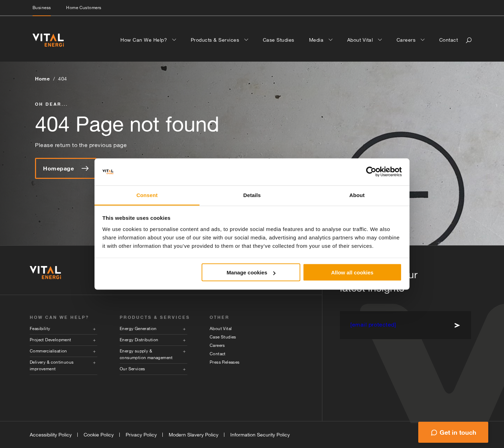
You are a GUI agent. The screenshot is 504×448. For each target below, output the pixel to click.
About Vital (361, 40)
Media (317, 40)
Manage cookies (251, 272)
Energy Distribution (139, 340)
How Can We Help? (145, 40)
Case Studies (279, 40)
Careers (407, 40)
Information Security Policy (260, 435)
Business (42, 8)
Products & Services (216, 40)
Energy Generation (138, 329)
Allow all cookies (352, 272)
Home (42, 79)
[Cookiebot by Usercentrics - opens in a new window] (371, 172)
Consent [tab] (147, 195)
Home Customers (84, 8)
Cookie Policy (99, 435)
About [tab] (357, 195)
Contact (449, 40)
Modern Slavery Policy (194, 435)
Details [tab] (252, 195)
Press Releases (225, 362)
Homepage (66, 168)
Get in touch (458, 432)
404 (63, 79)
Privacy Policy (141, 435)
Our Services (132, 369)
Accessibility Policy (51, 435)
